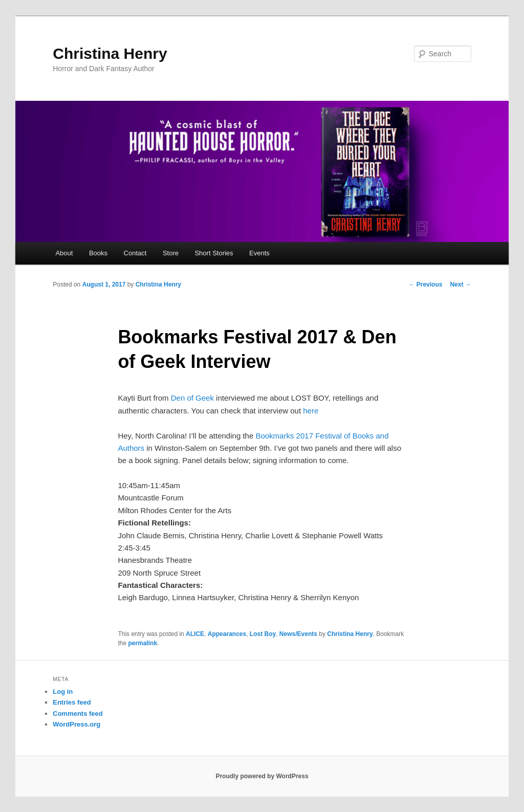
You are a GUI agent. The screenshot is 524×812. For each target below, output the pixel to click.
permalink (143, 643)
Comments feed (78, 714)
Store (171, 253)
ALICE (195, 634)
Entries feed (72, 702)
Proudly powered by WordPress (262, 776)
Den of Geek (192, 398)
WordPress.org (77, 724)
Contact (135, 253)
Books (98, 253)
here (311, 411)
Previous (425, 284)
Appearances (227, 634)
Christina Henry (110, 53)
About (64, 253)
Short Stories (214, 253)
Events (259, 253)
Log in (63, 692)
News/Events (298, 634)
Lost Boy (263, 634)
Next (460, 284)
